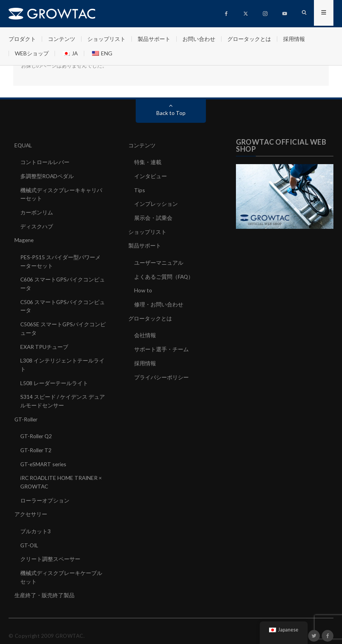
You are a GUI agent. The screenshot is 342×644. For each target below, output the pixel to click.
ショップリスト (106, 39)
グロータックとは (249, 39)
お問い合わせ (199, 39)
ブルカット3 (35, 523)
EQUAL (24, 145)
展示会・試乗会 (153, 217)
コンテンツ (62, 39)
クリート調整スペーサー (50, 551)
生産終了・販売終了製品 (44, 586)
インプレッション (156, 203)
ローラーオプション (45, 493)
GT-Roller (26, 413)
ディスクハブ (37, 225)
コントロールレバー (45, 162)
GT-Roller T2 (36, 444)
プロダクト (22, 39)
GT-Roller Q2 (37, 430)
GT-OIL (30, 537)
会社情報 (145, 332)
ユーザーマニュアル (159, 261)
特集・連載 (148, 162)
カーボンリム (37, 211)
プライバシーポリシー (161, 373)
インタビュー (151, 176)
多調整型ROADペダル (47, 176)
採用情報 (294, 39)
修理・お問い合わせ (159, 302)
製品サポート (154, 39)
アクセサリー (31, 507)
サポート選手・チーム (161, 346)
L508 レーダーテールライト (54, 378)
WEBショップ (32, 53)
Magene (24, 238)
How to (143, 288)
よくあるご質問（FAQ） (164, 274)
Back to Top (171, 113)
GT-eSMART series (44, 457)
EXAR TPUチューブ (44, 342)
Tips (140, 189)
